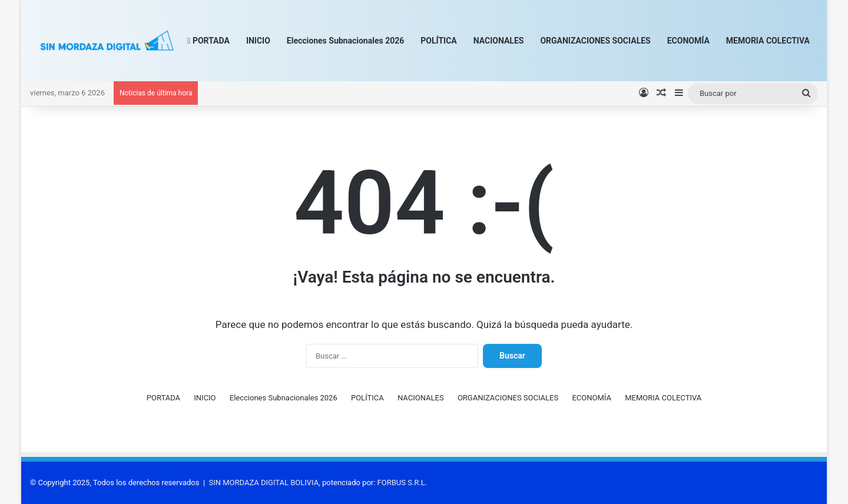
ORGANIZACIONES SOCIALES (595, 41)
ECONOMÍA (688, 41)
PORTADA (208, 41)
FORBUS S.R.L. (403, 483)
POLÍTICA (438, 41)
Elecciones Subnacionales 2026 (345, 41)
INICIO (258, 41)
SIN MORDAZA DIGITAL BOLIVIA (264, 483)
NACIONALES (499, 41)
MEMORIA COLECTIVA (768, 41)
